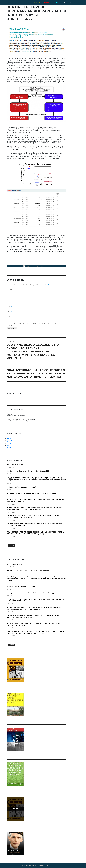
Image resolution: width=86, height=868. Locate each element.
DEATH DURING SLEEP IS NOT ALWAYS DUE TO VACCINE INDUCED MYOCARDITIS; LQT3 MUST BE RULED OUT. (34, 509)
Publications (35, 2)
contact (73, 2)
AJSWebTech (80, 866)
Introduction (22, 2)
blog (46, 2)
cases (64, 2)
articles (55, 2)
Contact (9, 447)
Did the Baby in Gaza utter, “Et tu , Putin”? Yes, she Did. (28, 471)
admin (29, 266)
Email (9, 312)
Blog (48, 266)
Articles (9, 444)
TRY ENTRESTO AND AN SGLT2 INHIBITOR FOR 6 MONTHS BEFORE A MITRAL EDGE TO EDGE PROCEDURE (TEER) (35, 533)
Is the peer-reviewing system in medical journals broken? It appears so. (33, 493)
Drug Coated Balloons (15, 465)
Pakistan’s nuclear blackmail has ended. (22, 487)
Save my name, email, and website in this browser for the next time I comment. (34, 324)
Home (12, 2)
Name (9, 307)
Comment (10, 290)
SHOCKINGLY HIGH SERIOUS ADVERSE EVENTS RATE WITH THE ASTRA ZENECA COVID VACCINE (34, 517)
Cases (9, 442)
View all (11, 545)
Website (10, 317)
